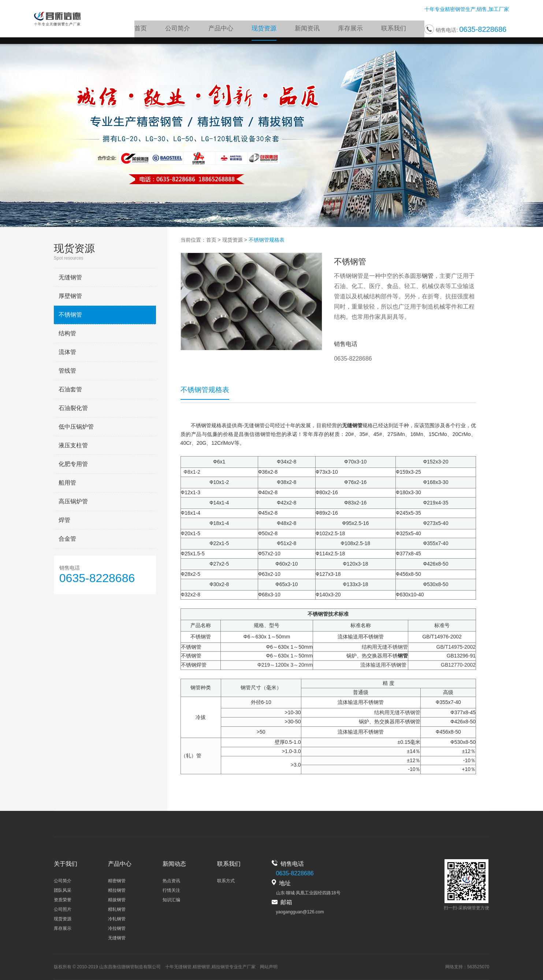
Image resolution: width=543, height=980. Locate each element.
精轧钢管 (117, 909)
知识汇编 (171, 900)
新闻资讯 (311, 30)
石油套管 (70, 389)
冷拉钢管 (117, 928)
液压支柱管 (73, 445)
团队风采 (63, 890)
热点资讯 (171, 881)
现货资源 (269, 30)
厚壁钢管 (70, 296)
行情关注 (171, 890)
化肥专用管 (73, 464)
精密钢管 (455, 10)
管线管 (67, 371)
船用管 (67, 483)
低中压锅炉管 (76, 427)
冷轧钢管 (117, 919)
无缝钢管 (70, 277)
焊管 (64, 520)
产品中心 (227, 30)
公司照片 (63, 909)
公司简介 (186, 30)
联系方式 (226, 881)
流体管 (67, 352)
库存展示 (353, 30)
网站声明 (269, 967)
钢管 (428, 276)
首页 (150, 30)
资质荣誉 (63, 900)
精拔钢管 (117, 900)
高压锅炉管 (73, 501)
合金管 (67, 539)
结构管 (67, 333)
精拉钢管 (117, 890)
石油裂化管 (73, 408)
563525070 (478, 967)
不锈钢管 (70, 315)
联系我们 (394, 30)
